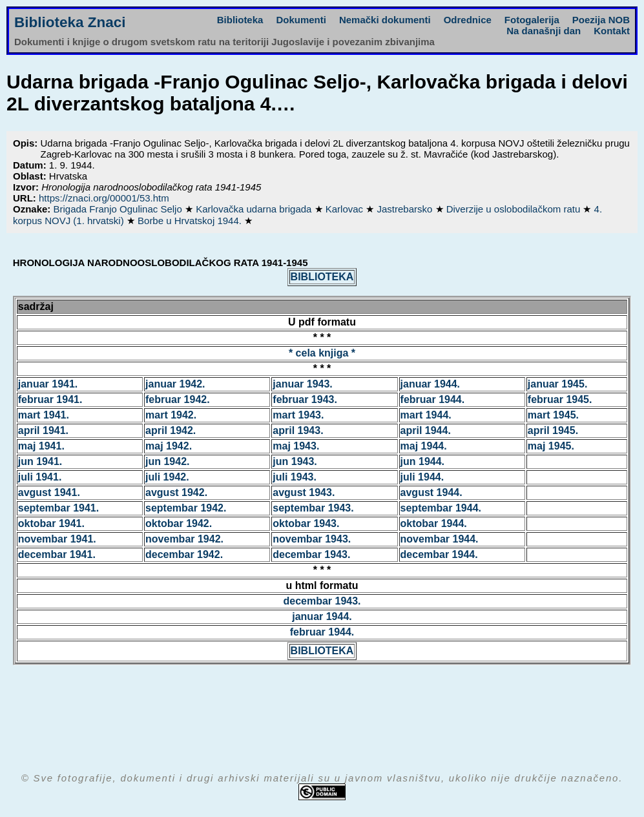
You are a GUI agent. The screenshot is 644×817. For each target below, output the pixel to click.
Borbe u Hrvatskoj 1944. (191, 221)
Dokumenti (301, 20)
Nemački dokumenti (385, 20)
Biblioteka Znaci (70, 22)
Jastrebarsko (406, 209)
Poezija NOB (601, 20)
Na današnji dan (544, 31)
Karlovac (346, 209)
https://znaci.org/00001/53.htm (104, 198)
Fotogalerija (532, 20)
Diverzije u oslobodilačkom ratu (515, 209)
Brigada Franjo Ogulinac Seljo (119, 209)
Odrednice (468, 20)
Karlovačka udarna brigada (255, 209)
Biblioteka (240, 20)
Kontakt (612, 31)
